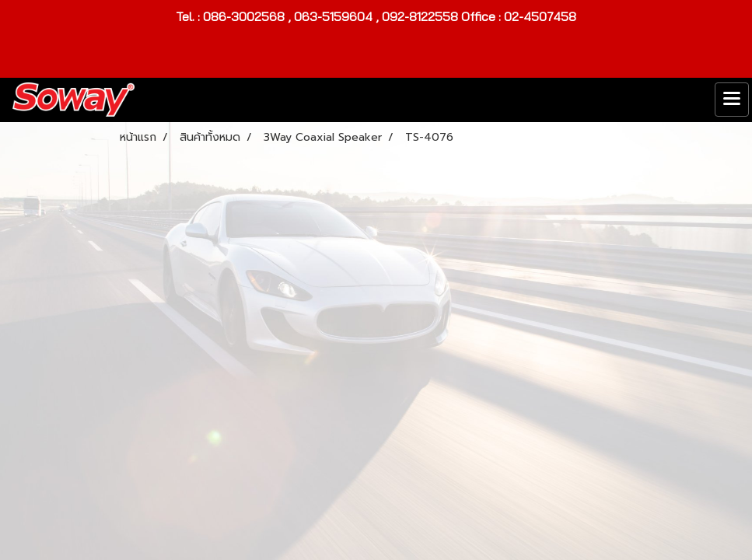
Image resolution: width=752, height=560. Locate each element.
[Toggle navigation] (732, 100)
